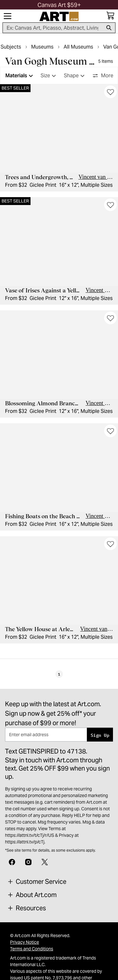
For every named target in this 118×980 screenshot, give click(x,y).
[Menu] (8, 16)
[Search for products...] (53, 28)
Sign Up (100, 735)
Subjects (11, 47)
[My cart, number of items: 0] (110, 15)
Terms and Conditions (32, 949)
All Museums (78, 47)
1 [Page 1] (59, 674)
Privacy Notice (25, 942)
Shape (75, 76)
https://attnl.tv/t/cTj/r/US (30, 835)
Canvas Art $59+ (59, 5)
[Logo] (59, 16)
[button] (59, 5)
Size (49, 76)
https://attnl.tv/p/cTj (25, 842)
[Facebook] (12, 861)
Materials (20, 76)
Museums (42, 47)
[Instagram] (28, 861)
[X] (45, 861)
